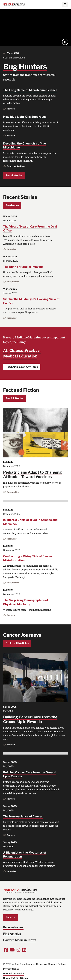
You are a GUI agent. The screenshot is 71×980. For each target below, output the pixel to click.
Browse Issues (13, 927)
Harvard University (14, 973)
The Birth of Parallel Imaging (23, 267)
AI (5, 350)
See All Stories (14, 398)
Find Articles (12, 934)
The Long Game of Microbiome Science (30, 90)
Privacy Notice (11, 969)
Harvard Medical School (16, 978)
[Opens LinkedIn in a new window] (24, 950)
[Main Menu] (65, 4)
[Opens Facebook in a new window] (6, 950)
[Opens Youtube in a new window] (12, 950)
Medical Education (20, 356)
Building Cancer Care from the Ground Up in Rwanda (30, 719)
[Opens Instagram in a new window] (19, 950)
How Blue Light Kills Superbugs (25, 117)
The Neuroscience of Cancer (23, 816)
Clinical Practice (25, 350)
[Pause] (65, 42)
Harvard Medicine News (20, 940)
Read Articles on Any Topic (22, 367)
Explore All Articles (17, 643)
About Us (11, 917)
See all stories (14, 175)
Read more (12, 205)
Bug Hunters (25, 67)
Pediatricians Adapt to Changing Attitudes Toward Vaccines (32, 475)
